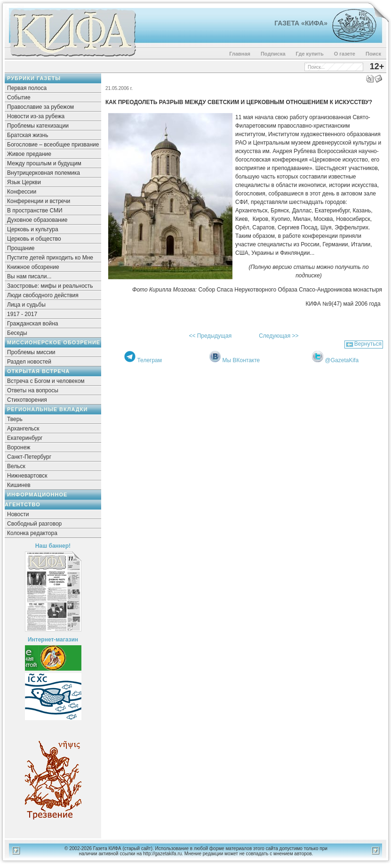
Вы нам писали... (29, 276)
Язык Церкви (24, 182)
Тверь (15, 419)
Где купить (310, 54)
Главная (240, 54)
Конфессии (22, 192)
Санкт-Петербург (29, 457)
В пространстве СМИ (35, 211)
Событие (19, 97)
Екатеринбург (25, 438)
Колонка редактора (32, 533)
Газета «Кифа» (301, 23)
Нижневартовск (27, 476)
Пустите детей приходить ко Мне (50, 258)
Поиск (373, 54)
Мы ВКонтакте (241, 360)
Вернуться (368, 344)
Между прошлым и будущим (44, 163)
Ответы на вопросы (33, 390)
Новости (18, 514)
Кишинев (19, 485)
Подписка (273, 54)
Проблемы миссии (31, 352)
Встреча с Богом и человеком (46, 381)
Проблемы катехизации (38, 126)
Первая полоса (27, 88)
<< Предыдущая (210, 336)
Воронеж (19, 447)
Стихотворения (27, 400)
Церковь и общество (34, 239)
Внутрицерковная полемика (44, 173)
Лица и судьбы (26, 305)
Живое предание (29, 154)
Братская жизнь (28, 135)
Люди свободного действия (43, 295)
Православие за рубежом (40, 107)
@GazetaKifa (342, 360)
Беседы (17, 333)
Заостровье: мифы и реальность (50, 286)
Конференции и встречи (39, 201)
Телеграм (149, 360)
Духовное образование (37, 220)
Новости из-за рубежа (36, 116)
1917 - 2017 (22, 314)
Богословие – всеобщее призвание (53, 145)
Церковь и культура (33, 229)
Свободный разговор (34, 524)
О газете (345, 54)
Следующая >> (279, 336)
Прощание (21, 248)
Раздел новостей (29, 362)
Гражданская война (32, 324)
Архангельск (23, 429)
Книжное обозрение (33, 267)
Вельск (16, 466)
